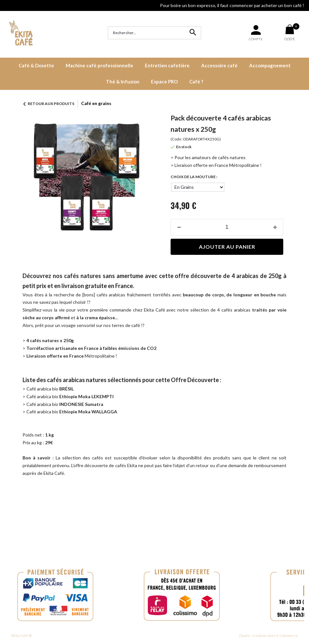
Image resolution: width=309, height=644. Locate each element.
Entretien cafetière (167, 65)
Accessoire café (219, 65)
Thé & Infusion (123, 82)
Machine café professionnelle (99, 65)
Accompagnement (270, 65)
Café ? (196, 82)
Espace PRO (164, 82)
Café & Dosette (36, 65)
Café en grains (96, 103)
